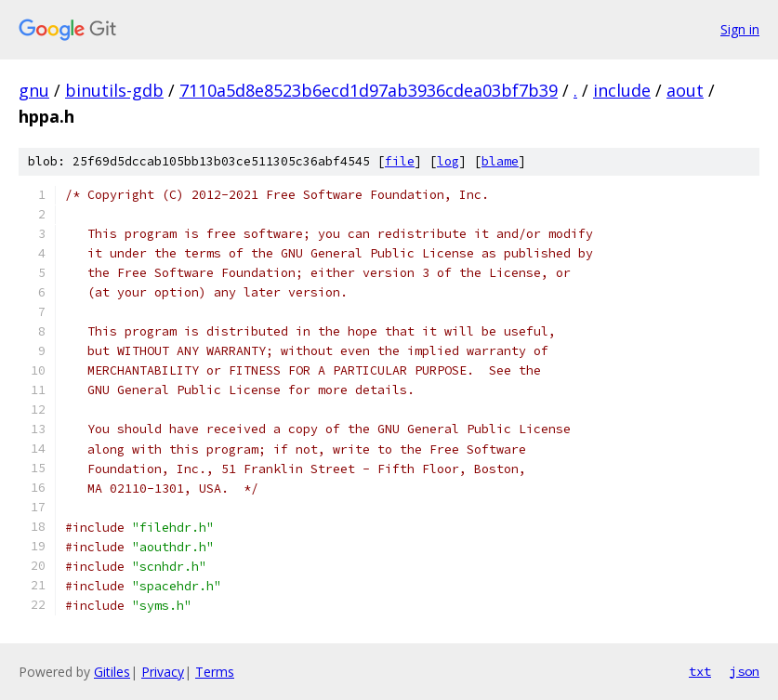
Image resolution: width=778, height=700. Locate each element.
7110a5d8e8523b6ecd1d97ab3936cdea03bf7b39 (369, 90)
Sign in (740, 29)
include (622, 90)
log (448, 161)
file (400, 161)
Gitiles (112, 672)
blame (500, 161)
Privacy (163, 672)
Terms (215, 672)
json (745, 671)
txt (700, 671)
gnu (34, 90)
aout (685, 90)
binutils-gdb (114, 90)
